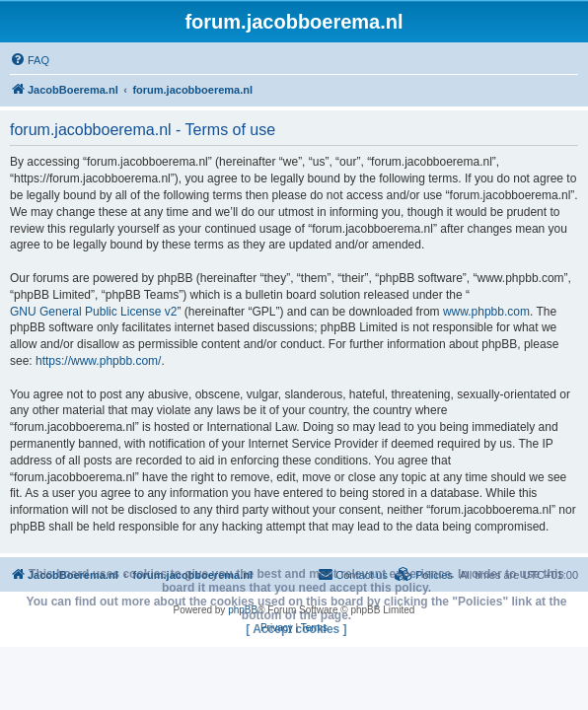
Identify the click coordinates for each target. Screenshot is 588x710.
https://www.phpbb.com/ (98, 361)
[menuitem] (30, 60)
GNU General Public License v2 (93, 312)
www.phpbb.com (486, 312)
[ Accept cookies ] (296, 629)
